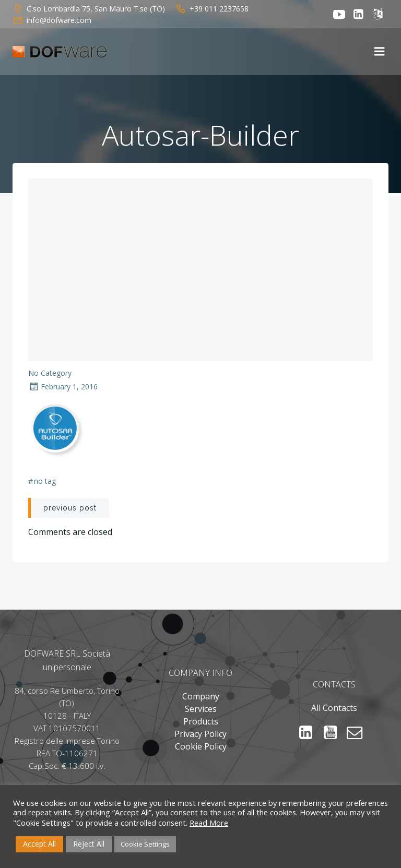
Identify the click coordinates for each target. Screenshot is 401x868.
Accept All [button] (39, 844)
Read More (209, 823)
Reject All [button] (89, 844)
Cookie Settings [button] (145, 844)
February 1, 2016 (63, 387)
